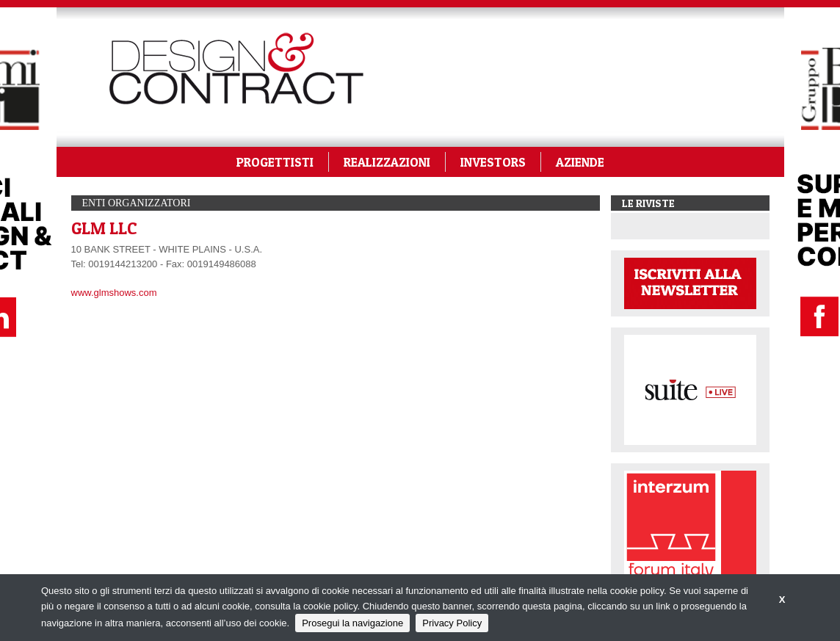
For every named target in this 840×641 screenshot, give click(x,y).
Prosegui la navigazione (352, 623)
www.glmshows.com (114, 293)
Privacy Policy (452, 623)
